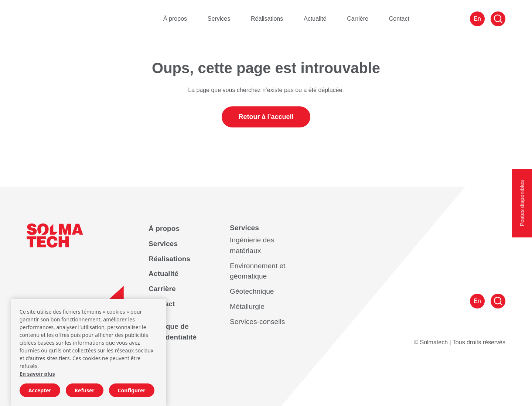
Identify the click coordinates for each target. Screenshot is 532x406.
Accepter (40, 390)
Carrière (358, 19)
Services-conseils (257, 322)
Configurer (132, 390)
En (477, 19)
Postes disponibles (522, 203)
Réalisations (267, 19)
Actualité (315, 19)
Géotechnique (252, 291)
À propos (175, 19)
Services (219, 19)
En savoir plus (37, 374)
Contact (399, 19)
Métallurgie (247, 306)
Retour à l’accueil (266, 117)
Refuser (85, 390)
